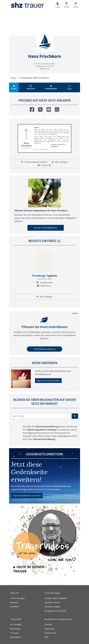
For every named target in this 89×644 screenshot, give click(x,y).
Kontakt (48, 624)
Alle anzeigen (60, 162)
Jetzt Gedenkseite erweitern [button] (27, 496)
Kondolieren (16, 637)
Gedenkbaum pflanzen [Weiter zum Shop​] (44, 349)
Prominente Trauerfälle (55, 611)
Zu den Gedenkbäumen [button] (46, 228)
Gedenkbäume (51, 87)
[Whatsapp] (57, 109)
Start (14, 87)
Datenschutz (50, 633)
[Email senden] (41, 416)
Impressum (50, 629)
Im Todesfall (16, 624)
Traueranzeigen (17, 598)
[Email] (49, 109)
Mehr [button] (69, 88)
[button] (75, 416)
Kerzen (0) (44, 165)
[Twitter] (40, 109)
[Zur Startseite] (28, 5)
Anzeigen (31, 87)
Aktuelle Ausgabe (52, 607)
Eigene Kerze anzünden (48, 381)
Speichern (44, 286)
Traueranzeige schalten (34, 162)
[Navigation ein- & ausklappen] (76, 5)
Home (14, 78)
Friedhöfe (15, 607)
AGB (46, 637)
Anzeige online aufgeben (56, 598)
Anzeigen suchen (52, 602)
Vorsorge (14, 633)
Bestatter (14, 602)
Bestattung (15, 629)
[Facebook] (32, 109)
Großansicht (44, 283)
